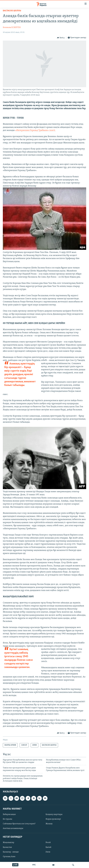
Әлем (48, 852)
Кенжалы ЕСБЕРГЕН (12, 27)
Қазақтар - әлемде (11, 852)
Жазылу (49, 824)
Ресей (48, 843)
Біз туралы (7, 819)
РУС (34, 865)
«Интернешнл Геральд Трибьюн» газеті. (35, 130)
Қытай (48, 847)
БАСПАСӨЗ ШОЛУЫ (12, 11)
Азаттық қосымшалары (13, 828)
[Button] (61, 38)
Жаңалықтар (9, 843)
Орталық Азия (9, 857)
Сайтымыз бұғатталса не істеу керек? (19, 824)
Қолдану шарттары (54, 814)
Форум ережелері (53, 819)
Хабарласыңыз (9, 814)
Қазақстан (7, 847)
